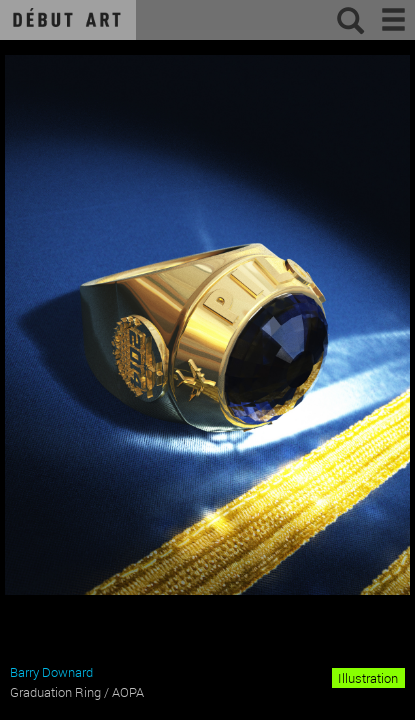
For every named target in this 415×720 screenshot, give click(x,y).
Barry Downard (51, 672)
